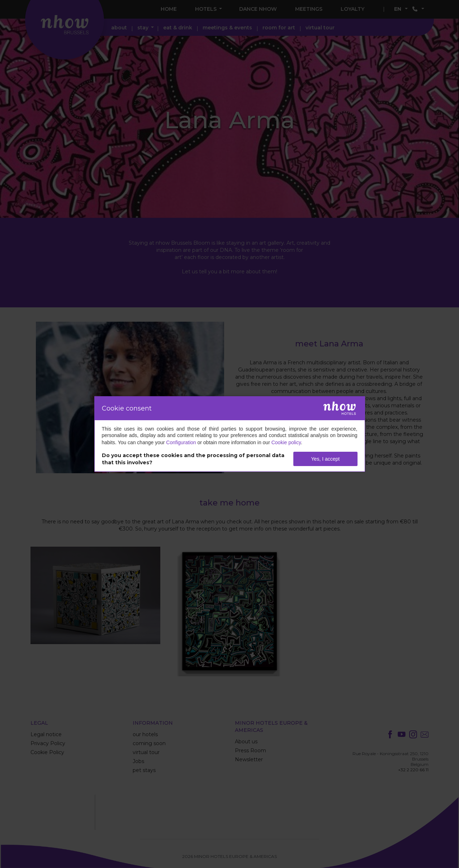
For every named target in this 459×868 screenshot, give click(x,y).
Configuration (181, 442)
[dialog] (230, 434)
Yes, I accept (326, 459)
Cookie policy (286, 442)
